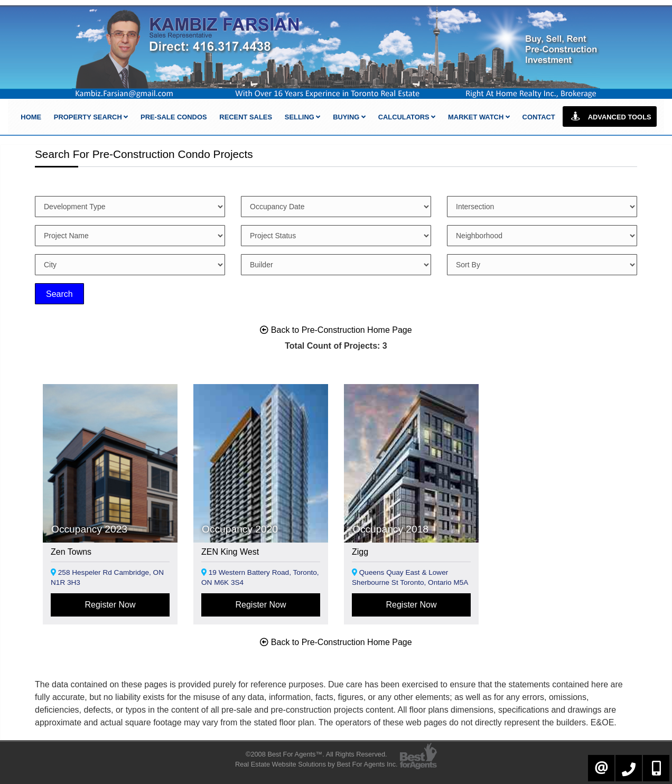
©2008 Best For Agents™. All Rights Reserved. (316, 754)
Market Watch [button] (479, 117)
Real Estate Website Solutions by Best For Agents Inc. (316, 764)
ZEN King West (230, 552)
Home (31, 117)
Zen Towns (71, 552)
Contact (539, 117)
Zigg (360, 552)
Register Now (110, 605)
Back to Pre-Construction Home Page (336, 330)
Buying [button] (349, 117)
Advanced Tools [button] (610, 116)
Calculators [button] (407, 117)
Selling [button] (303, 117)
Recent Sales (246, 117)
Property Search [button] (91, 117)
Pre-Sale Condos (174, 117)
